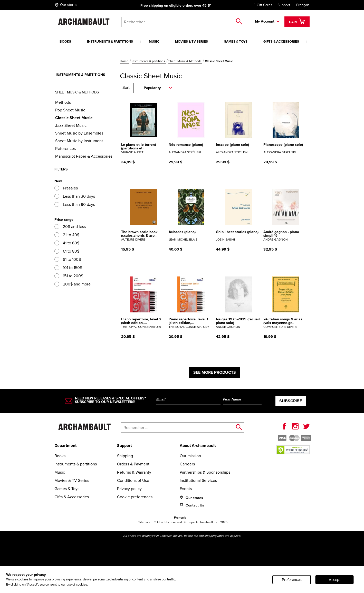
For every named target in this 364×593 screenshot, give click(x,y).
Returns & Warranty (134, 472)
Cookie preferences (135, 497)
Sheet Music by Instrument (79, 141)
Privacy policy (129, 489)
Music (154, 41)
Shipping (125, 456)
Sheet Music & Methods (185, 61)
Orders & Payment (133, 464)
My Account (265, 21)
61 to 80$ (67, 251)
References (65, 149)
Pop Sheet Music (70, 110)
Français (303, 5)
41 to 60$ (67, 243)
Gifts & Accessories (281, 41)
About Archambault (198, 446)
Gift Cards (262, 5)
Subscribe (291, 401)
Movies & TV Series (191, 41)
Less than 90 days (75, 204)
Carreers (187, 464)
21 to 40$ (67, 235)
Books (65, 41)
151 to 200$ (69, 276)
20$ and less (70, 227)
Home (124, 61)
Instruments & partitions (110, 41)
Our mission (190, 456)
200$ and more (73, 284)
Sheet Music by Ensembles (79, 133)
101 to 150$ (68, 268)
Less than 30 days (75, 196)
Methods (63, 102)
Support (284, 5)
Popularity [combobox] (152, 88)
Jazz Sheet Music (71, 125)
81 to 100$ (68, 259)
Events (186, 489)
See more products (215, 372)
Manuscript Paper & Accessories (84, 156)
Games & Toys (236, 41)
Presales (66, 188)
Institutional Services (198, 480)
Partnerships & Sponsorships (205, 472)
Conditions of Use (133, 480)
